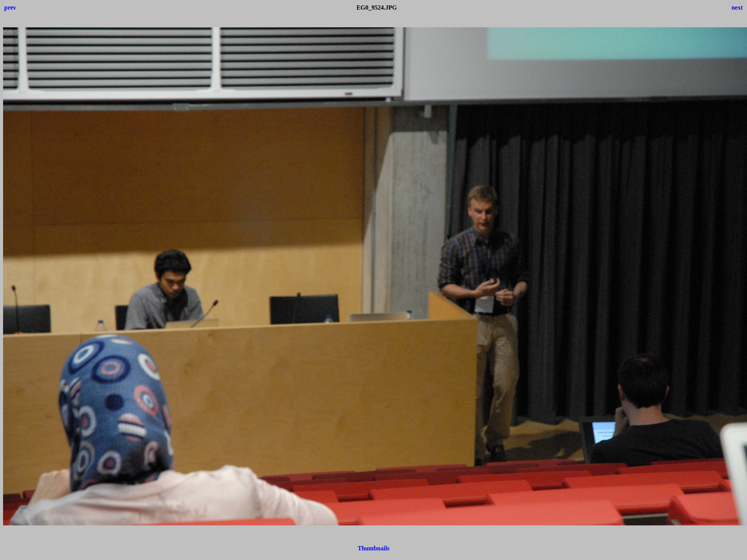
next (737, 7)
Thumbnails (374, 548)
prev (10, 7)
